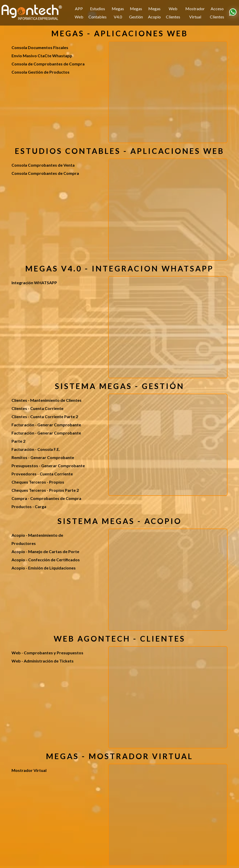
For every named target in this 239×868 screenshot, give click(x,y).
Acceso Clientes (217, 13)
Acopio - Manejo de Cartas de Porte (45, 551)
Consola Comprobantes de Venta (43, 165)
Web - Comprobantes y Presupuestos (47, 653)
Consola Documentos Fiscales (40, 47)
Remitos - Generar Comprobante (43, 457)
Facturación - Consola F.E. (36, 449)
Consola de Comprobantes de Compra (48, 64)
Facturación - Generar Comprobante (46, 425)
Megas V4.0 (118, 13)
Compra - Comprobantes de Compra (46, 498)
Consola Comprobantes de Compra (45, 173)
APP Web (79, 13)
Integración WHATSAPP (34, 283)
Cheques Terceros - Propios (38, 482)
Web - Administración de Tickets (43, 661)
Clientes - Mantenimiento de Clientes (47, 400)
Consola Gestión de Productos (41, 72)
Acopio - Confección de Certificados (46, 560)
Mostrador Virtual (195, 13)
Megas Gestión (136, 13)
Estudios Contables (98, 13)
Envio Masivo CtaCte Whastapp (42, 56)
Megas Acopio (154, 13)
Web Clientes (173, 13)
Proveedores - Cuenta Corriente (42, 474)
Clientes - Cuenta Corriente (37, 408)
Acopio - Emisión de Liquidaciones (44, 568)
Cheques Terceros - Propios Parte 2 (45, 490)
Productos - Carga (29, 506)
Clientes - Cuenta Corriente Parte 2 (45, 416)
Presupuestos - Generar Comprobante (48, 466)
